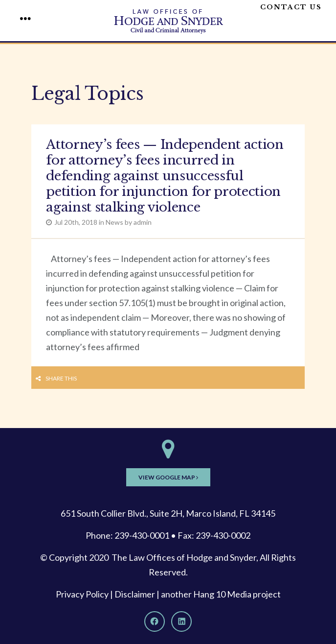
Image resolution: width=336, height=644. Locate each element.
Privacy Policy (82, 594)
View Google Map (168, 477)
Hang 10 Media (222, 594)
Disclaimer (135, 594)
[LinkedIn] (181, 621)
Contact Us (291, 7)
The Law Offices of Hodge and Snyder (184, 557)
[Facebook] (155, 621)
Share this (61, 378)
